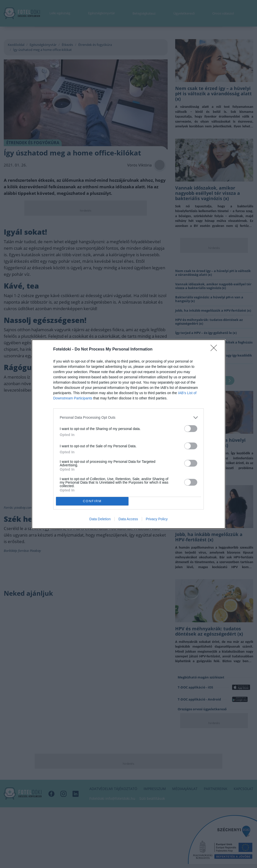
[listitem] (128, 418)
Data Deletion (100, 519)
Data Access (128, 519)
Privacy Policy (157, 519)
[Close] (215, 350)
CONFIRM (92, 501)
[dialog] (128, 434)
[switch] (191, 429)
